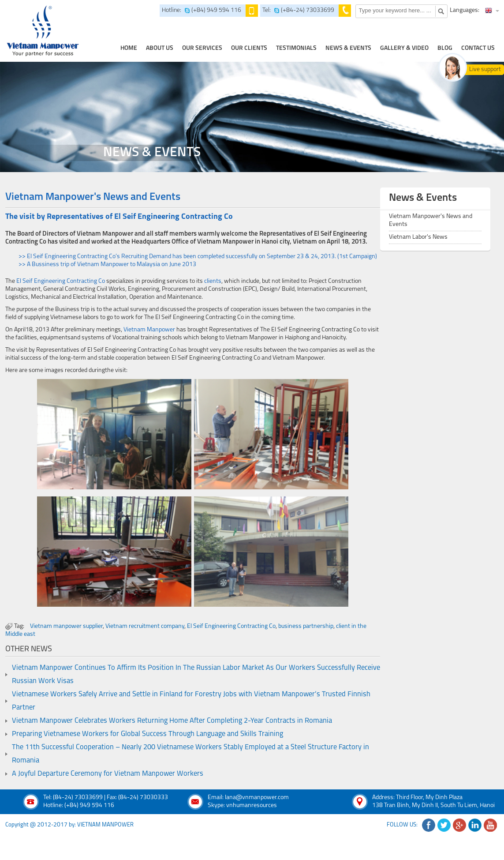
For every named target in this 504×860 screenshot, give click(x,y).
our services (202, 48)
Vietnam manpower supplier (66, 626)
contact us (478, 48)
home (129, 48)
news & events (348, 48)
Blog (445, 48)
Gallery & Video (404, 48)
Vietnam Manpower (149, 330)
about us (160, 48)
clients (213, 281)
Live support (485, 69)
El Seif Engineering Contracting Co (61, 281)
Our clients (249, 48)
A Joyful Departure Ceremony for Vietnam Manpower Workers (108, 774)
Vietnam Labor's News (418, 237)
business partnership (306, 626)
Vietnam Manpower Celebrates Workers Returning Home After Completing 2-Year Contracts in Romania (172, 721)
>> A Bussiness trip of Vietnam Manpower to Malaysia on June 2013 (107, 265)
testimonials (296, 48)
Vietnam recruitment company (145, 626)
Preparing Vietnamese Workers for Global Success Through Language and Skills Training (147, 734)
